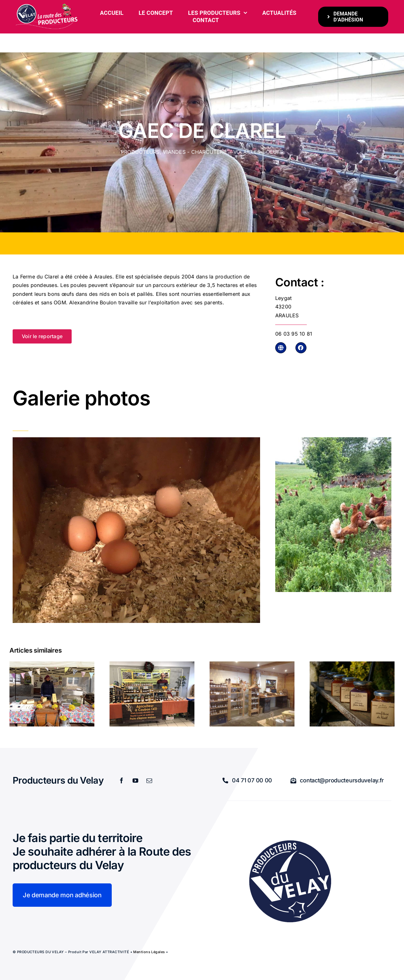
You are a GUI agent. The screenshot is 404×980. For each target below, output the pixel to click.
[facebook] (122, 780)
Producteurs (140, 152)
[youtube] (135, 780)
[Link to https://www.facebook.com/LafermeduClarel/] (301, 348)
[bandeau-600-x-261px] (47, 6)
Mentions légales (149, 952)
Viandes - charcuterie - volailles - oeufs (223, 152)
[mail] (149, 780)
